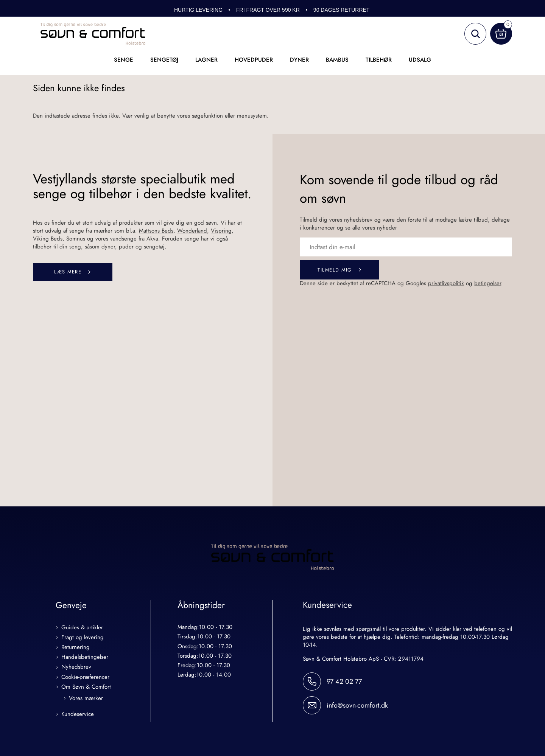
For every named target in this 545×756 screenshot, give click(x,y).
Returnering (76, 648)
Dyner (299, 60)
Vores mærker (86, 699)
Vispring (221, 231)
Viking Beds (48, 239)
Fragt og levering (83, 638)
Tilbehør (379, 60)
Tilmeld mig (335, 270)
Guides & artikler (82, 628)
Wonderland (192, 231)
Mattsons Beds (156, 231)
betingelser (488, 284)
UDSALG (420, 60)
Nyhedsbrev (76, 668)
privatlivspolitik (446, 284)
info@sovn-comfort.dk (357, 706)
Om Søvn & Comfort (86, 688)
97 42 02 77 (344, 682)
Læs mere (68, 272)
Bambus (337, 60)
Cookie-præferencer (85, 678)
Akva (152, 239)
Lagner (206, 60)
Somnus (76, 239)
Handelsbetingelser (85, 658)
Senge (124, 60)
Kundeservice (78, 715)
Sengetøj (164, 60)
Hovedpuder (254, 60)
